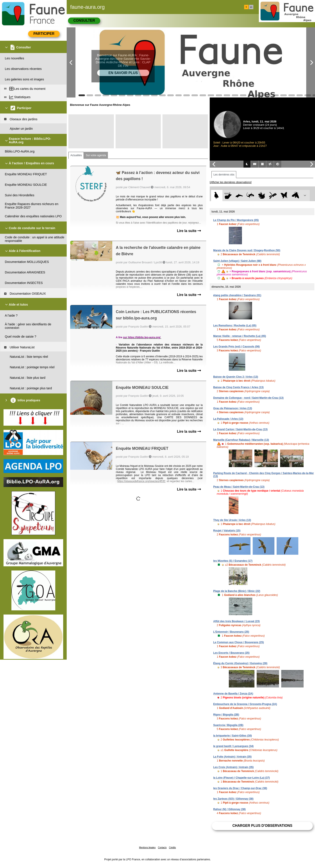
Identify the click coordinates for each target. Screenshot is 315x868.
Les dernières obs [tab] (224, 175)
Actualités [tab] (76, 155)
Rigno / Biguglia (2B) (226, 715)
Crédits (172, 848)
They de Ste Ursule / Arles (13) (232, 520)
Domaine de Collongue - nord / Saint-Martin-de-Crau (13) (248, 398)
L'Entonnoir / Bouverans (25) (231, 632)
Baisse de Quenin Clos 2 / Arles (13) (236, 377)
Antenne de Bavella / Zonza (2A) (233, 694)
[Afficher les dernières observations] (231, 182)
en (251, 7)
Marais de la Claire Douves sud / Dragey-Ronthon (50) (247, 250)
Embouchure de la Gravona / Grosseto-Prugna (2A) (245, 704)
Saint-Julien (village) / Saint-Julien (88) (237, 261)
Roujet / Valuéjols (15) (227, 531)
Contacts (162, 848)
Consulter (84, 20)
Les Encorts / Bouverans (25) (231, 653)
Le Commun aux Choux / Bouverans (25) (239, 642)
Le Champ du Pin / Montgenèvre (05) (236, 220)
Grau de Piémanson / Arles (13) (233, 408)
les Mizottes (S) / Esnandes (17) (233, 561)
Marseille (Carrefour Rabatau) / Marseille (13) (241, 440)
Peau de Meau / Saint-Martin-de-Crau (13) (239, 487)
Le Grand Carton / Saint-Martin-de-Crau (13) (240, 429)
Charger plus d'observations (262, 826)
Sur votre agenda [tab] (96, 155)
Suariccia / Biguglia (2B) (228, 725)
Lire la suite (189, 231)
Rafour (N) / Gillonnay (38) (229, 809)
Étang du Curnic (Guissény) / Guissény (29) (240, 663)
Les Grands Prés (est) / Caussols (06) (236, 347)
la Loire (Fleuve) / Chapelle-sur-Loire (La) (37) (242, 778)
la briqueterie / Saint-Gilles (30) (233, 736)
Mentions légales (147, 848)
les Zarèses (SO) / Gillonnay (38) (233, 799)
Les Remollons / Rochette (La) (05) (235, 326)
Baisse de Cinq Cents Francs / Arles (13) (238, 387)
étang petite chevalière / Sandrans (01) (237, 295)
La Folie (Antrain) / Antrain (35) (232, 757)
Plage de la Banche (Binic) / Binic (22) (237, 591)
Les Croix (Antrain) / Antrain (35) (233, 767)
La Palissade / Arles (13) (228, 419)
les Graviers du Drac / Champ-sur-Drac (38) (240, 788)
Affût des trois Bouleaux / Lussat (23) (236, 621)
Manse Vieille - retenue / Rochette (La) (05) (240, 336)
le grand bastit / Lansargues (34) (233, 746)
